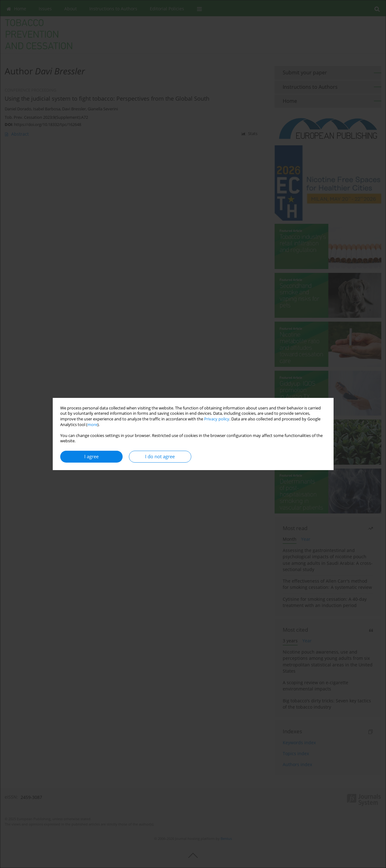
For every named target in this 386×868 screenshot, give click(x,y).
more (92, 425)
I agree (91, 457)
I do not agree (160, 457)
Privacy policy (217, 419)
